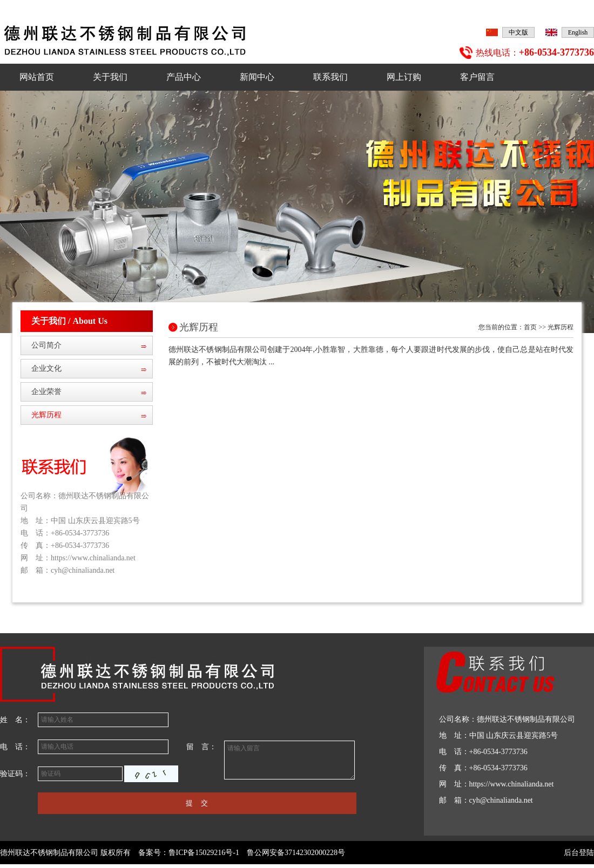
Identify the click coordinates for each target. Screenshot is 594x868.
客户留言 (477, 77)
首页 (530, 327)
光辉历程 (46, 415)
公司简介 (46, 345)
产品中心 (184, 77)
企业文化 (46, 368)
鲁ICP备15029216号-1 (204, 853)
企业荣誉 (46, 392)
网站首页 (37, 77)
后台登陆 (579, 853)
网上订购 (404, 77)
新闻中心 (257, 77)
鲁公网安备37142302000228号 (296, 853)
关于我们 (110, 77)
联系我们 (330, 77)
